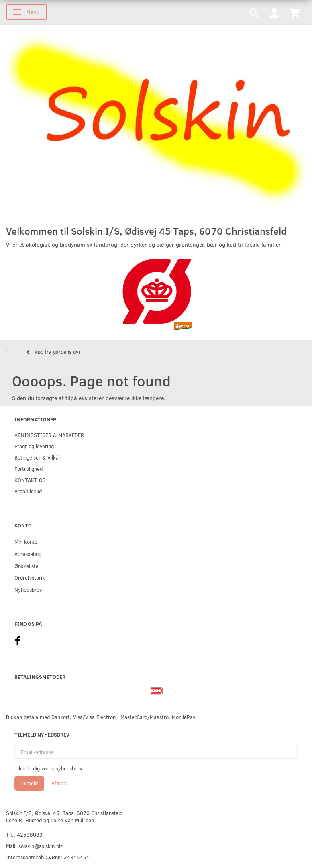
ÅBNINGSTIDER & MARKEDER (49, 435)
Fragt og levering (34, 446)
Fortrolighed (29, 469)
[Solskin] (156, 122)
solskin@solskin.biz (41, 846)
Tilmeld (29, 783)
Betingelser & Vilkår (38, 457)
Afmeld (59, 783)
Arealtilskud (28, 491)
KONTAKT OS (30, 480)
